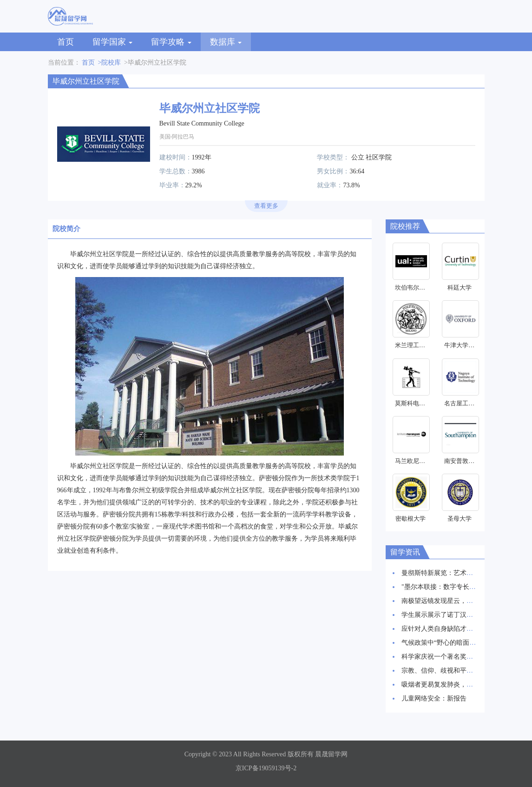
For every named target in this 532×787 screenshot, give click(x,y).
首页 (66, 42)
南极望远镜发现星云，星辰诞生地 (450, 601)
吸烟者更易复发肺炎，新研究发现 (450, 684)
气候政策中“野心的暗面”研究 (443, 643)
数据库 (226, 42)
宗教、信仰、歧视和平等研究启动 (450, 671)
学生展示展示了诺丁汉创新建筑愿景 (453, 615)
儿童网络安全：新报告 (434, 698)
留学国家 (113, 42)
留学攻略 (171, 42)
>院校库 (110, 63)
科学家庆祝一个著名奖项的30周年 (450, 657)
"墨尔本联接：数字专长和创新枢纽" (453, 587)
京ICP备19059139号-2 (266, 768)
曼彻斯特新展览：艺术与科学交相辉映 (457, 573)
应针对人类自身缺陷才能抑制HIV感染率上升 (466, 629)
